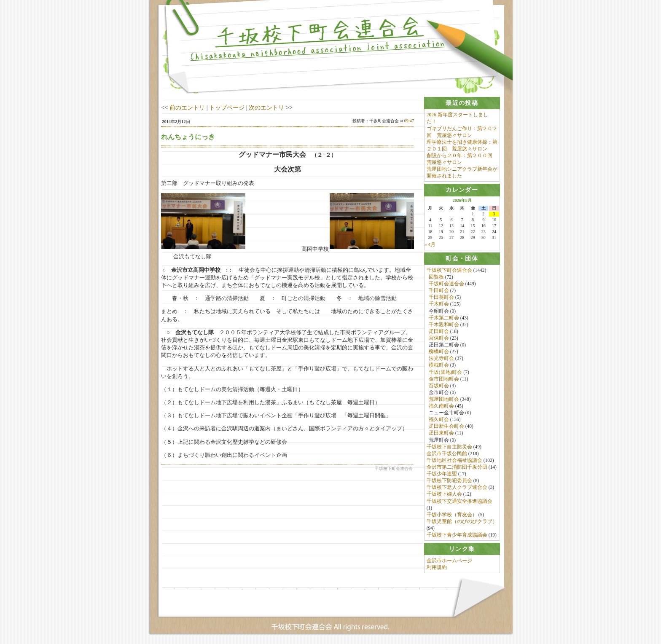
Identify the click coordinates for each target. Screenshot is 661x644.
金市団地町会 (444, 379)
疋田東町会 (441, 433)
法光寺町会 (441, 359)
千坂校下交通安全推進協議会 (459, 501)
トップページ (227, 107)
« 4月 (430, 244)
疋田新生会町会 (446, 427)
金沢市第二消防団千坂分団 (457, 467)
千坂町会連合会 (446, 284)
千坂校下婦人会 (444, 494)
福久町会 (439, 420)
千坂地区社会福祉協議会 (454, 460)
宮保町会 (439, 338)
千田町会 (439, 291)
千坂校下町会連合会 (449, 270)
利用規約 (437, 568)
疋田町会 (439, 331)
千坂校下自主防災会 (449, 447)
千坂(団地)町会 (446, 372)
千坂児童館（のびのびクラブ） (462, 521)
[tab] (462, 103)
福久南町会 (441, 406)
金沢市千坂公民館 (447, 453)
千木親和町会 (444, 325)
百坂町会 (439, 386)
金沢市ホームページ (449, 561)
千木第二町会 (444, 318)
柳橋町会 (439, 352)
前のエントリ (187, 107)
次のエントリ (266, 107)
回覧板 (436, 277)
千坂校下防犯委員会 (449, 481)
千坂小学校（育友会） (452, 515)
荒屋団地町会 (444, 399)
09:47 (409, 121)
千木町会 (439, 304)
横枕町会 (439, 365)
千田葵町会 (441, 298)
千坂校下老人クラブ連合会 (457, 488)
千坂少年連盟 (442, 474)
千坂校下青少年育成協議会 (457, 535)
